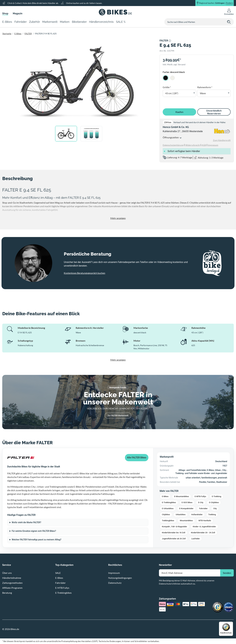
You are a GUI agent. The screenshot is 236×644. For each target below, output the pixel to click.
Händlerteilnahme (12, 578)
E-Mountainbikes (182, 496)
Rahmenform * (205, 87)
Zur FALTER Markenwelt (118, 415)
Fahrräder (203, 508)
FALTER (28, 34)
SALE (58, 573)
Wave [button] (203, 93)
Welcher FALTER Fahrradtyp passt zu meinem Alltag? (36, 540)
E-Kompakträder (186, 508)
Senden (227, 573)
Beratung (7, 593)
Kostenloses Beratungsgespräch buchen (85, 273)
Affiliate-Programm (12, 588)
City (215, 508)
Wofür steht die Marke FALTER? (26, 522)
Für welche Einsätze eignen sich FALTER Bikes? (34, 531)
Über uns (7, 573)
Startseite (7, 34)
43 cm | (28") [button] (172, 93)
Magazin (18, 13)
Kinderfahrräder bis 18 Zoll (174, 533)
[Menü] (231, 624)
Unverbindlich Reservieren (214, 112)
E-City (201, 502)
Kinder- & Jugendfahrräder (204, 527)
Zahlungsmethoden (12, 583)
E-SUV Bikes (187, 502)
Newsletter (165, 565)
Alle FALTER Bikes (137, 458)
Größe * (167, 87)
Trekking (212, 514)
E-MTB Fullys (200, 496)
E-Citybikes (214, 502)
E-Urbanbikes (168, 508)
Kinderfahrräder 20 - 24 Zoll (203, 533)
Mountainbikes (186, 521)
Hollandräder (197, 514)
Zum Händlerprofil (222, 140)
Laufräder (196, 539)
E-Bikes (18, 34)
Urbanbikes (181, 514)
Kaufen (179, 112)
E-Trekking (216, 496)
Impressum (114, 573)
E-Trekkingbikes (169, 502)
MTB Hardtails (205, 521)
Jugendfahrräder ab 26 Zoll (174, 539)
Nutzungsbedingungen (120, 578)
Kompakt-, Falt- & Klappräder (175, 527)
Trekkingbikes (168, 521)
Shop (5, 13)
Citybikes (166, 514)
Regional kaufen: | (216, 3)
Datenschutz (115, 583)
